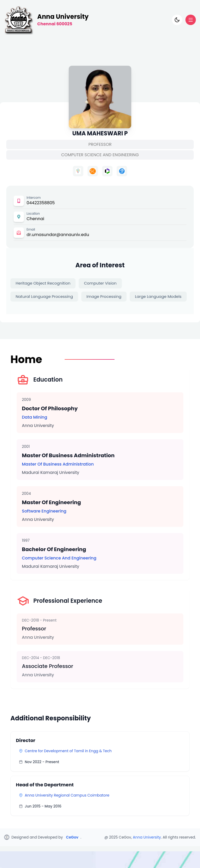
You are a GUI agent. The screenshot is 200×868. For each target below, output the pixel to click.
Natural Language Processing (44, 296)
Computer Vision (100, 283)
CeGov (72, 837)
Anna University (147, 837)
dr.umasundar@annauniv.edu (58, 235)
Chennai (35, 219)
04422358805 (41, 203)
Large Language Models (158, 296)
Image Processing (104, 296)
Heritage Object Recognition (43, 283)
